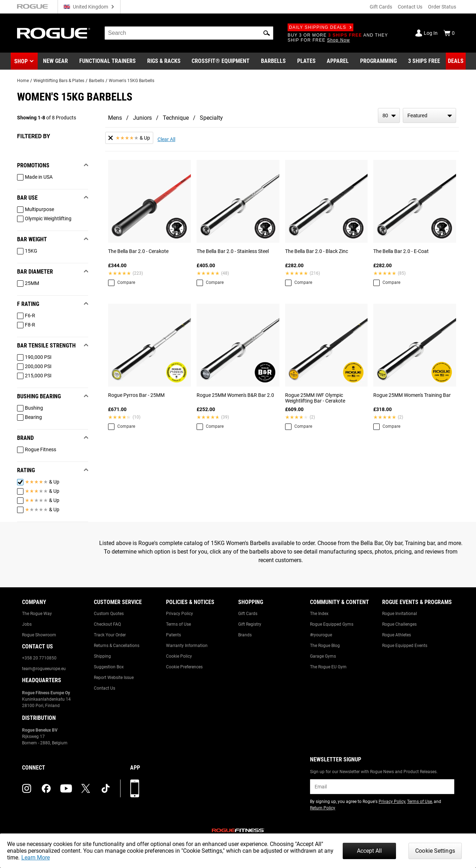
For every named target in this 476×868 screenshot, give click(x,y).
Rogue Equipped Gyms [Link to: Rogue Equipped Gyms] (332, 624)
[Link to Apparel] (338, 61)
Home (23, 81)
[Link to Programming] (378, 61)
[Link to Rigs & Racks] (164, 61)
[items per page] (389, 115)
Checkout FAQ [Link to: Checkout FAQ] (107, 624)
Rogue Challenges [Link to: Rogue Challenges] (399, 624)
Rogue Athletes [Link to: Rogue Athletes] (397, 635)
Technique (176, 118)
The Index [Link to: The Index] (319, 614)
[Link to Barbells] (273, 61)
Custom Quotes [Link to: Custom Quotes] (109, 614)
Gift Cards (381, 7)
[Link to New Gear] (55, 61)
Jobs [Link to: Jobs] (27, 624)
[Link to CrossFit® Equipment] (221, 61)
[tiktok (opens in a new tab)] (106, 788)
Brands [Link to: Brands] (245, 635)
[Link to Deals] (456, 61)
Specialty (211, 118)
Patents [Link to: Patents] (173, 635)
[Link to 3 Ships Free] (424, 61)
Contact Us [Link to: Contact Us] (105, 688)
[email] (382, 787)
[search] (189, 33)
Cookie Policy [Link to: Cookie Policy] (179, 656)
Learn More (36, 858)
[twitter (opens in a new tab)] (86, 788)
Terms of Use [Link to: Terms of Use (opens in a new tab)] (419, 802)
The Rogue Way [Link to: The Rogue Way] (37, 614)
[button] (267, 33)
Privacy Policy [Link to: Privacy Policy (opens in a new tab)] (392, 802)
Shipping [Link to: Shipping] (102, 656)
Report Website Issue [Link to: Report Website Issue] (114, 678)
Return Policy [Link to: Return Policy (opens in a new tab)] (323, 808)
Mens (115, 118)
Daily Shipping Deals (320, 27)
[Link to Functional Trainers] (108, 61)
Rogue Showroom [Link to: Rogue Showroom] (39, 635)
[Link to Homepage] (54, 33)
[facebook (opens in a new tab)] (46, 788)
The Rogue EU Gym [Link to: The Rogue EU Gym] (328, 667)
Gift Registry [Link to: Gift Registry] (250, 624)
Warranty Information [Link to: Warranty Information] (187, 646)
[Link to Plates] (306, 61)
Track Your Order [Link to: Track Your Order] (110, 635)
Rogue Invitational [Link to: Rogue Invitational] (400, 614)
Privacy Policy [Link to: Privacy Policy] (180, 614)
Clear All (166, 139)
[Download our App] (135, 788)
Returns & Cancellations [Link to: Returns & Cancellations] (117, 646)
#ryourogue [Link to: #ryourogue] (321, 635)
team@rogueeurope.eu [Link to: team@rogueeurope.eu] (44, 669)
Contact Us (410, 7)
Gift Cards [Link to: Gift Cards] (248, 614)
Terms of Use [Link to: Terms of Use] (178, 624)
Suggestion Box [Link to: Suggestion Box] (109, 667)
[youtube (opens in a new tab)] (66, 788)
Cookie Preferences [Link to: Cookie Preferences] (184, 667)
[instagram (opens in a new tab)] (27, 788)
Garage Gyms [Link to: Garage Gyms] (323, 656)
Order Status (442, 7)
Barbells (97, 81)
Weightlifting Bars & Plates (59, 81)
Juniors (142, 118)
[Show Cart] (449, 33)
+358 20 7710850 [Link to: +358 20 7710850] (39, 658)
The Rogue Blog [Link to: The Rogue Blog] (325, 646)
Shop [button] (21, 61)
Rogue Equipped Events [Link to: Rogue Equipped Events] (405, 646)
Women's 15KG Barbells (132, 81)
